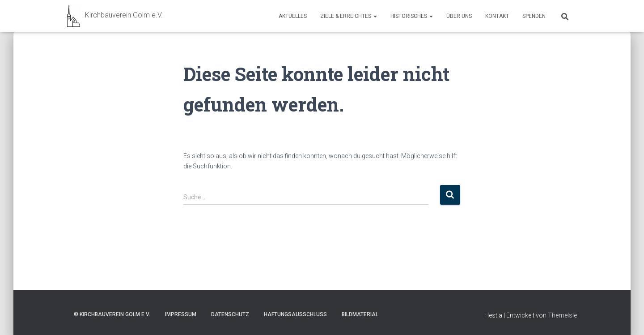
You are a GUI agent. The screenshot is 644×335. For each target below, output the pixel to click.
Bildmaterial (360, 314)
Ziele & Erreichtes (349, 16)
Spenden (534, 16)
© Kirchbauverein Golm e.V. (112, 314)
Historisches (412, 16)
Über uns (459, 16)
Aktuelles (293, 16)
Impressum (181, 314)
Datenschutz (230, 314)
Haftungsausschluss (295, 314)
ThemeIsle (562, 315)
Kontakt (497, 16)
